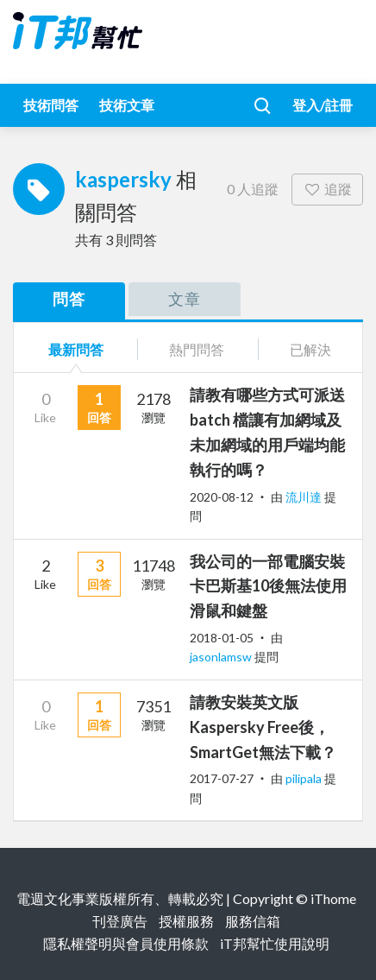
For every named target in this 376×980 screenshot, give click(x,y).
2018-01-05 (222, 638)
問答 (69, 299)
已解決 (310, 349)
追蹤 (327, 189)
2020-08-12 (222, 497)
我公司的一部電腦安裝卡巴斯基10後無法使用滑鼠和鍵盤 (268, 586)
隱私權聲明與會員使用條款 (126, 943)
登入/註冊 (323, 105)
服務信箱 (253, 921)
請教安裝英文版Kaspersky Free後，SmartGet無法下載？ (263, 727)
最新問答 (76, 349)
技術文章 (127, 105)
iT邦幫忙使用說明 (275, 943)
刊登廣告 (120, 921)
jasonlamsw (222, 657)
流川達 (305, 497)
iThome (333, 898)
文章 (185, 299)
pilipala (305, 778)
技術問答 (51, 105)
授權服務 (186, 921)
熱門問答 (197, 349)
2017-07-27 (222, 778)
